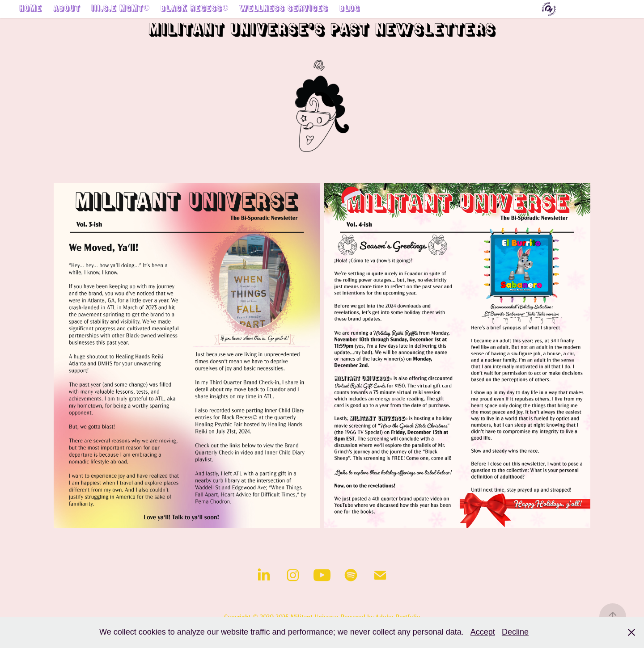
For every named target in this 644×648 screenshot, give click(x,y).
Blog (350, 9)
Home (31, 9)
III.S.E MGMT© (121, 9)
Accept (483, 632)
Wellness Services (284, 9)
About (67, 9)
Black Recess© (195, 9)
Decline (515, 632)
